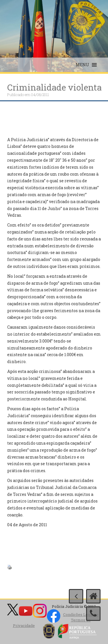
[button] (83, 65)
